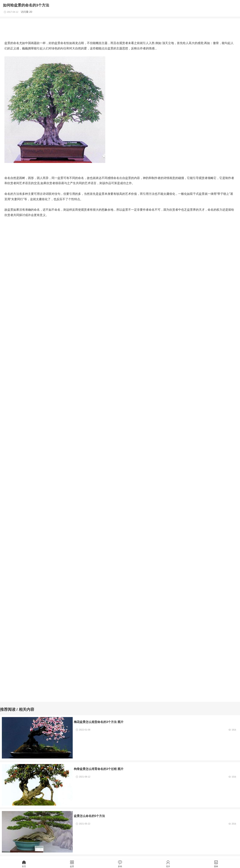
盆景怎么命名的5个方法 (89, 816)
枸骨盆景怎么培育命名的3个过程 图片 (99, 769)
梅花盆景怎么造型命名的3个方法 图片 (99, 722)
